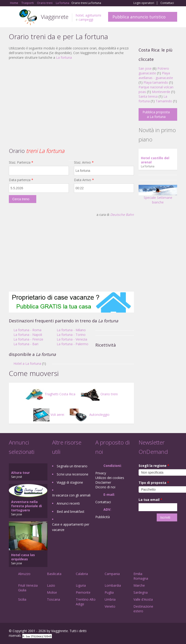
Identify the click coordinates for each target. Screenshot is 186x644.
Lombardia (113, 585)
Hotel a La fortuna (27, 363)
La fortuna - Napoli (28, 335)
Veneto (110, 606)
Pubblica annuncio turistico (139, 17)
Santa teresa (148, 96)
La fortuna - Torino (71, 335)
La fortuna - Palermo (73, 344)
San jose (145, 68)
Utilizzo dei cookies (110, 478)
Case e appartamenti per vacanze (71, 527)
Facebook (142, 632)
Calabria (82, 574)
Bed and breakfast (71, 511)
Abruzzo (24, 574)
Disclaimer (103, 482)
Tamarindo (164, 101)
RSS (175, 632)
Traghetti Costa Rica (50, 394)
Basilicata (54, 574)
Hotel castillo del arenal (155, 160)
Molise (52, 592)
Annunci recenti (68, 503)
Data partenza (21, 180)
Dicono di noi (105, 487)
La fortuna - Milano (71, 330)
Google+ (152, 632)
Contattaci (167, 3)
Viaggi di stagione (70, 482)
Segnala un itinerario (72, 466)
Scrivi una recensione (73, 474)
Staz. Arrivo (84, 162)
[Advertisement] (71, 97)
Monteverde (161, 92)
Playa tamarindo (156, 82)
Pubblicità (103, 517)
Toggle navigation (13, 17)
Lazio (51, 585)
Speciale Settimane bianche (158, 196)
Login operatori (144, 3)
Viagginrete (55, 17)
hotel (80, 15)
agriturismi (93, 15)
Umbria (110, 599)
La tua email (150, 500)
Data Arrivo (84, 180)
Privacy (101, 473)
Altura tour (20, 473)
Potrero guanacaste (154, 71)
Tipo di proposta (154, 483)
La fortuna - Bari (26, 344)
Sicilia (22, 599)
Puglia (109, 592)
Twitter (164, 632)
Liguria (81, 585)
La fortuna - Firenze (28, 339)
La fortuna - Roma (27, 330)
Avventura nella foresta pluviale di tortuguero (27, 506)
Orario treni (99, 394)
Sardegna (141, 592)
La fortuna (64, 57)
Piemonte (83, 592)
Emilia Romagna (141, 576)
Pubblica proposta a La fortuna (156, 114)
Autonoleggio (90, 415)
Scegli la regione (154, 466)
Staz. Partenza (21, 162)
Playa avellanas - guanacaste (156, 75)
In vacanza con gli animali (71, 495)
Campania (112, 574)
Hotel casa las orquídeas (23, 557)
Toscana (53, 599)
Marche (139, 585)
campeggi (86, 19)
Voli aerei (49, 415)
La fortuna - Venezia (72, 339)
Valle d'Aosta (143, 599)
